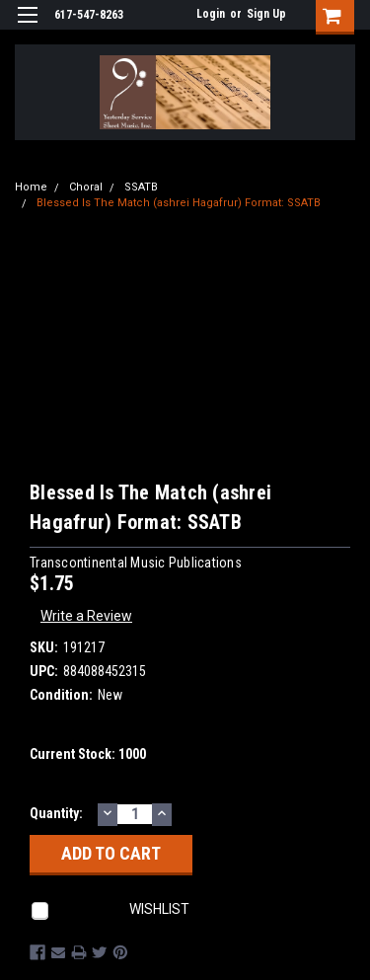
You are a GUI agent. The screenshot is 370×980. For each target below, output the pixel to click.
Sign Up (266, 14)
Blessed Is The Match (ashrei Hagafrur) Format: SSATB (179, 203)
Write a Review (86, 616)
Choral (86, 187)
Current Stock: (88, 754)
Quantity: (56, 813)
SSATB (141, 187)
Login (211, 14)
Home (31, 187)
